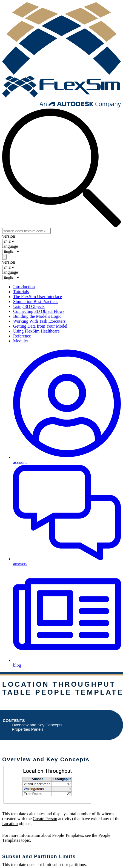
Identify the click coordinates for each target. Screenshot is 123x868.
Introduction (24, 287)
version (9, 236)
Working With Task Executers (39, 321)
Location (10, 824)
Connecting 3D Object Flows (39, 311)
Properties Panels (28, 729)
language (10, 246)
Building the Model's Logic (37, 316)
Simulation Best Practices (36, 302)
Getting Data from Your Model (40, 326)
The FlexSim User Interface (38, 297)
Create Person (45, 819)
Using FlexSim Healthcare (36, 331)
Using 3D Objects (29, 306)
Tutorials (21, 292)
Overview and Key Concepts (37, 725)
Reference (22, 336)
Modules (21, 341)
